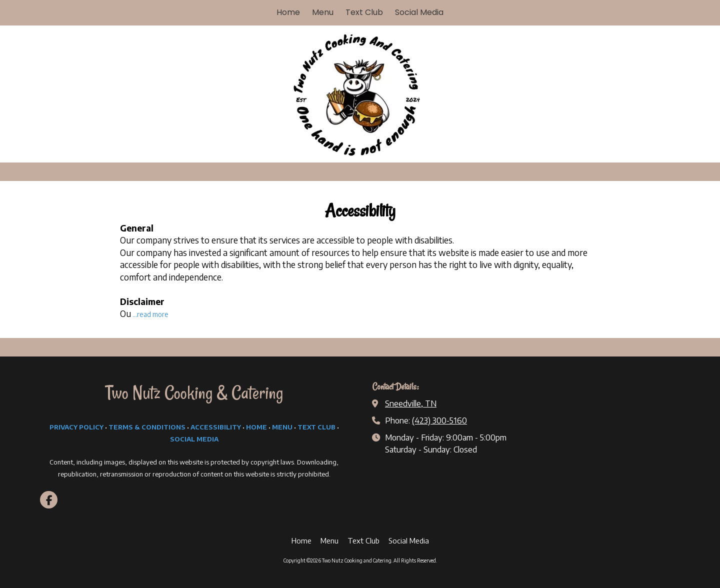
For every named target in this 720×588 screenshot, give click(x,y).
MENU (282, 427)
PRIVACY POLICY (76, 427)
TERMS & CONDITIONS (147, 427)
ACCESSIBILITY (216, 427)
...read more (150, 314)
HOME (256, 427)
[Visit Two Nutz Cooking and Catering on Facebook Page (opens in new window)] (49, 500)
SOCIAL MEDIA (194, 439)
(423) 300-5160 (439, 420)
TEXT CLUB (316, 427)
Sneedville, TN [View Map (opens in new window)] (411, 403)
